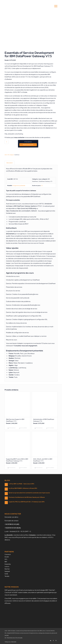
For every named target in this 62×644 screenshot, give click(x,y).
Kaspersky (8, 564)
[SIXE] (26, 6)
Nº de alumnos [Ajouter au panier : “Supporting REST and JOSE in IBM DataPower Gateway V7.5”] (11, 468)
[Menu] (55, 6)
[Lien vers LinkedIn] (51, 640)
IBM (6, 562)
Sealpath (7, 571)
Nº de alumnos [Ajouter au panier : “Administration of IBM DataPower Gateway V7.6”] (39, 428)
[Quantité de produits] (7, 142)
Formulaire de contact (11, 521)
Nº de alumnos (28, 142)
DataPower (17, 155)
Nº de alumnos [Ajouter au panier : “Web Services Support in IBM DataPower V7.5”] (11, 428)
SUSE (6, 574)
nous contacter (19, 137)
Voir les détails (23, 428)
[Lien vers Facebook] (53, 640)
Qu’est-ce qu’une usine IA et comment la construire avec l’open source (29, 493)
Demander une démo (11, 517)
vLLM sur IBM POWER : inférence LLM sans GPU (23, 488)
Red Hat (7, 569)
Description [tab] (10, 163)
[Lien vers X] (56, 640)
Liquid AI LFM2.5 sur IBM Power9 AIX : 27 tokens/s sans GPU (27, 502)
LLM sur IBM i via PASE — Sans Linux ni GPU (21, 484)
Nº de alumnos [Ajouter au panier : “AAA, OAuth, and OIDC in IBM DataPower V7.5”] (39, 468)
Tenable (7, 576)
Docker (7, 557)
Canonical (8, 554)
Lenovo (7, 567)
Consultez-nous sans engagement (26, 346)
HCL (6, 559)
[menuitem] (55, 6)
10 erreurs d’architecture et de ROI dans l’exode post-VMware (27, 497)
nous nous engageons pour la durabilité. (24, 598)
